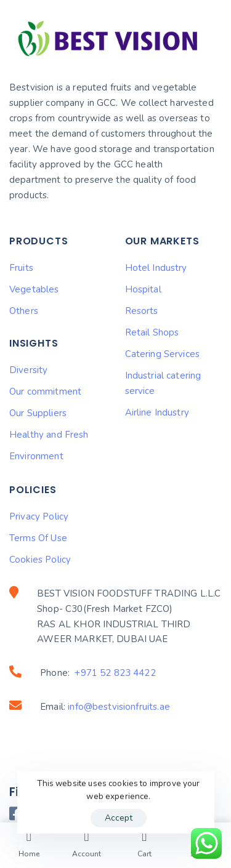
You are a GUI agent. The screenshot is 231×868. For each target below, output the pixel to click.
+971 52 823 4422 (115, 673)
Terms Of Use (38, 538)
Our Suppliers (38, 413)
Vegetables (34, 289)
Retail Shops (152, 332)
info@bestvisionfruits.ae (119, 707)
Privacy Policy (39, 516)
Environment (36, 456)
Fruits (21, 268)
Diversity (28, 370)
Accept (119, 818)
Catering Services (163, 354)
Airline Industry (157, 412)
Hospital (143, 289)
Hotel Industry (156, 268)
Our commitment (45, 392)
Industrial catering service (163, 383)
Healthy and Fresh (49, 435)
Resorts (142, 311)
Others (24, 311)
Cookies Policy (40, 560)
